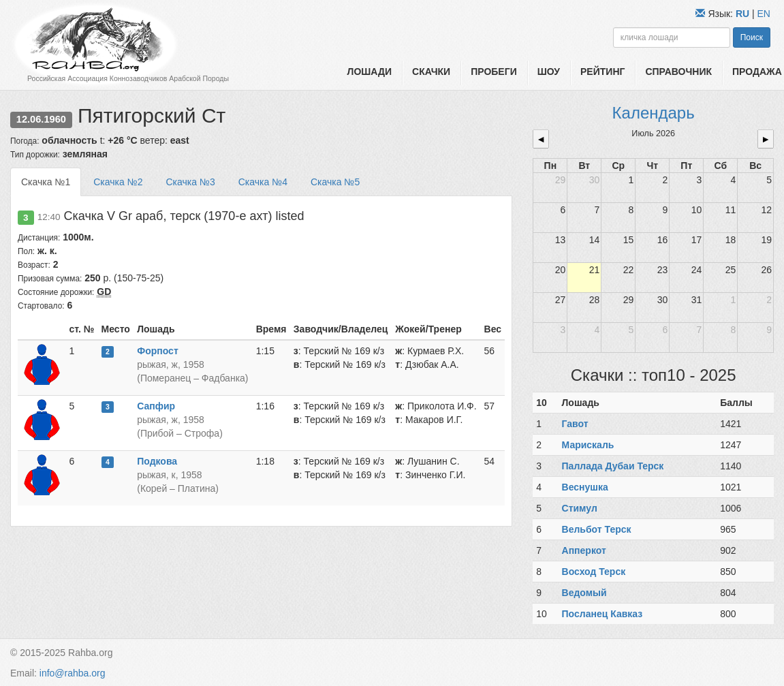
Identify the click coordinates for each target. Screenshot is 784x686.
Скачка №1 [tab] (46, 182)
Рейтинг (602, 72)
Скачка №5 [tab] (335, 182)
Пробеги (494, 72)
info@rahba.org (73, 673)
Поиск (752, 37)
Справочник (678, 72)
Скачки (431, 72)
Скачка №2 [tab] (118, 182)
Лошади (370, 72)
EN (764, 14)
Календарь (654, 113)
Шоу (549, 72)
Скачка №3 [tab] (190, 182)
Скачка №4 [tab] (263, 182)
